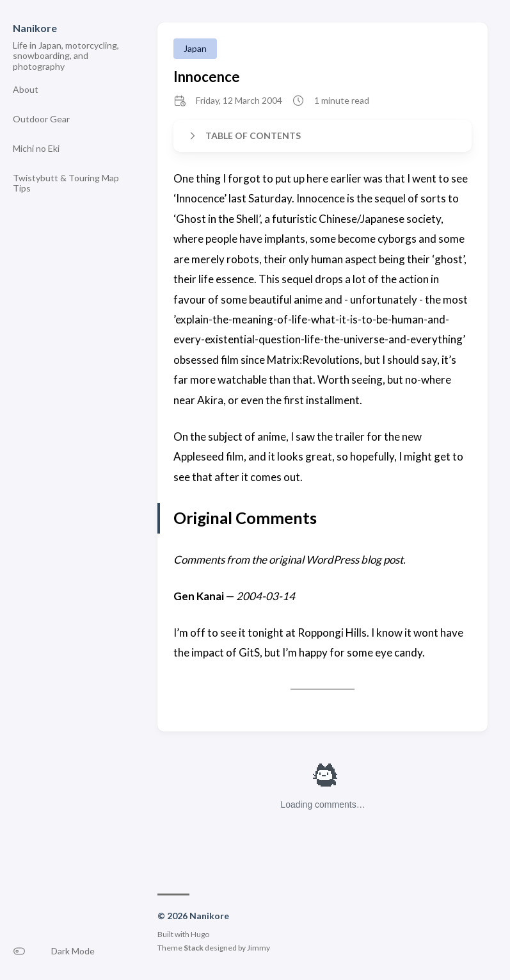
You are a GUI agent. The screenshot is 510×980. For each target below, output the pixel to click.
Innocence (207, 77)
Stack (194, 948)
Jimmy (259, 948)
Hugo (200, 934)
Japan (195, 48)
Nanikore (35, 28)
